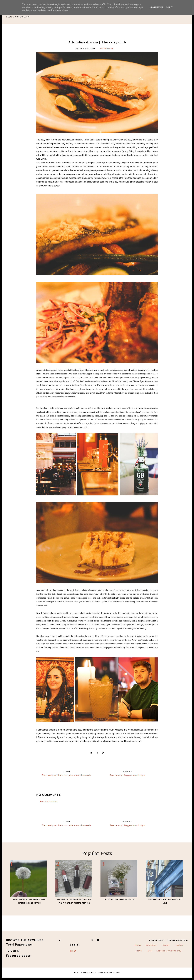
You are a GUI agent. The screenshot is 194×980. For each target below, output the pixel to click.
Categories (151, 945)
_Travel (139, 951)
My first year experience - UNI (120, 899)
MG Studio (114, 973)
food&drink (107, 49)
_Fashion (179, 945)
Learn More (156, 7)
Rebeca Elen (89, 973)
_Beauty (166, 945)
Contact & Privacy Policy (169, 951)
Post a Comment (49, 801)
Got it (169, 7)
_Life (149, 951)
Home (138, 945)
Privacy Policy (157, 940)
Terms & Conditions (178, 940)
